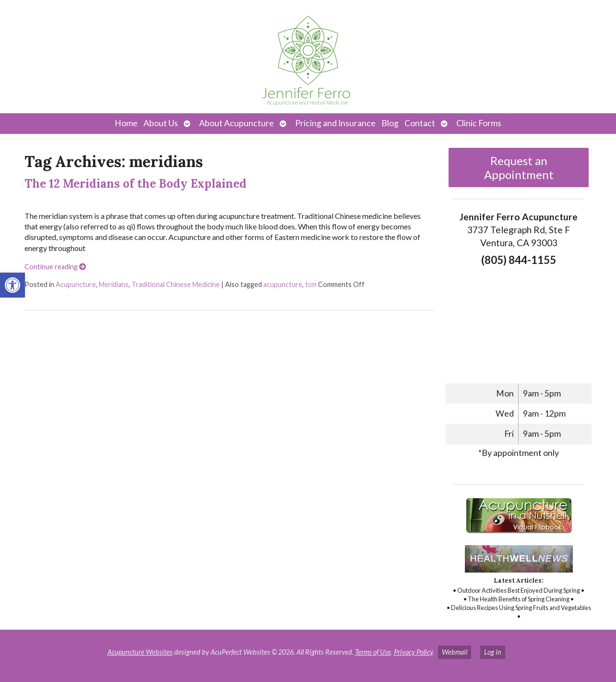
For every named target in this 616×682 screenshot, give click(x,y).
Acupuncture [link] (76, 284)
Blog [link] (390, 123)
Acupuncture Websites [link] (140, 652)
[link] (12, 285)
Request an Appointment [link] (519, 168)
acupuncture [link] (283, 284)
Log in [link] (493, 652)
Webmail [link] (455, 652)
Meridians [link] (114, 284)
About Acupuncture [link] (237, 123)
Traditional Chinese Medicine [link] (176, 284)
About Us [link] (161, 123)
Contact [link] (420, 123)
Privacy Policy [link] (413, 652)
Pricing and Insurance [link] (335, 123)
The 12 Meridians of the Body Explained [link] (136, 184)
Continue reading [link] (55, 267)
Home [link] (126, 123)
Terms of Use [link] (373, 652)
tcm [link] (311, 284)
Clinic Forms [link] (479, 123)
